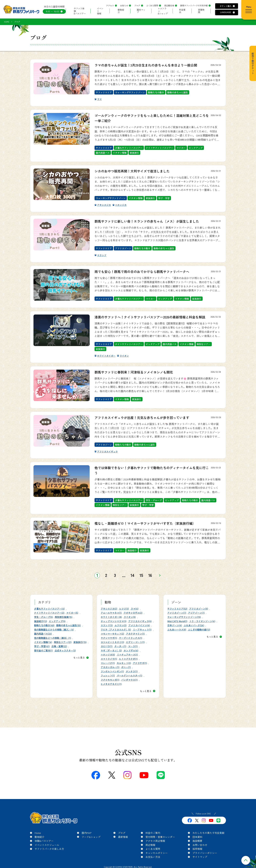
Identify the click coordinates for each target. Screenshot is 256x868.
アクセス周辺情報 (155, 841)
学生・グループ (154, 500)
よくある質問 (152, 5)
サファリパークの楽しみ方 (49, 849)
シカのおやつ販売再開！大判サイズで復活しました (132, 171)
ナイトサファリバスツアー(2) (49, 613)
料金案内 (182, 11)
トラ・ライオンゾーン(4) (202, 621)
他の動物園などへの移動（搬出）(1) (53, 638)
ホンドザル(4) (131, 650)
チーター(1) (120, 646)
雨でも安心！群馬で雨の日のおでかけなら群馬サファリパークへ (142, 272)
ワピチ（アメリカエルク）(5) (116, 630)
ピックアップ (196, 148)
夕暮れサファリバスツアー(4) (49, 609)
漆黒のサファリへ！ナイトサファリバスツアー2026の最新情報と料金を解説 (150, 317)
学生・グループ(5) (44, 617)
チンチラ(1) (132, 671)
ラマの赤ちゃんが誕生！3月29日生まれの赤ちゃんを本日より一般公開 (146, 65)
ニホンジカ (121, 205)
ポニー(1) (126, 667)
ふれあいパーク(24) (194, 625)
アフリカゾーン (123, 248)
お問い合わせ (200, 845)
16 (150, 575)
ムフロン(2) (121, 625)
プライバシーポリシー (205, 853)
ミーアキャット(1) (142, 630)
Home (38, 833)
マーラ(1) (133, 646)
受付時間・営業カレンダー (160, 837)
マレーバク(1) (108, 663)
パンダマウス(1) (129, 680)
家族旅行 (134, 153)
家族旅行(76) (80, 642)
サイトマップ (200, 857)
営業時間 (201, 11)
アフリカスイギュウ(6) (140, 621)
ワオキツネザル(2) (133, 613)
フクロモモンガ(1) (110, 680)
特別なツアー (204, 344)
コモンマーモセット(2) (112, 634)
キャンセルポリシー (156, 853)
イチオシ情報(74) (43, 642)
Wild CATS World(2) (177, 621)
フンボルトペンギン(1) (112, 671)
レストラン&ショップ (163, 11)
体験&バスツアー (44, 841)
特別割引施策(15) (64, 617)
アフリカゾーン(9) (199, 609)
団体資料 (197, 837)
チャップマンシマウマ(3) (114, 621)
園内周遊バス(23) (43, 634)
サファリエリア (104, 92)
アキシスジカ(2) (109, 609)
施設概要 (197, 841)
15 (141, 575)
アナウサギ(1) (140, 663)
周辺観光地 (169, 5)
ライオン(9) (130, 617)
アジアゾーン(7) (196, 613)
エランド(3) (107, 625)
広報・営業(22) (59, 646)
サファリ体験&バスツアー (80, 11)
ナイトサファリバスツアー (160, 148)
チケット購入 (226, 6)
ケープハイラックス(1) (131, 638)
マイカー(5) (72, 613)
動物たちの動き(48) (44, 625)
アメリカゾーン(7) (177, 613)
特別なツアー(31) (63, 642)
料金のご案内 (153, 833)
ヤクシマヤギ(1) (109, 638)
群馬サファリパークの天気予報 (194, 5)
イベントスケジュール (47, 845)
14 (132, 575)
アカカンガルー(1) (110, 667)
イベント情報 (100, 11)
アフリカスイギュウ (107, 451)
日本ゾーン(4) (175, 625)
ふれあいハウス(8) (177, 630)
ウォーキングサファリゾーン (130, 92)
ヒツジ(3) (124, 609)
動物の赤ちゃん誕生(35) (69, 625)
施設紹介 (132, 550)
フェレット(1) (108, 675)
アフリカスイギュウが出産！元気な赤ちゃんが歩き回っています (142, 418)
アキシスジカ (104, 205)
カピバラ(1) (107, 646)
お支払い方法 (153, 857)
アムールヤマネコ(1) (111, 613)
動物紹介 (121, 11)
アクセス (110, 5)
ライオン (124, 356)
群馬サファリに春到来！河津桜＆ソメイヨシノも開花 (134, 372)
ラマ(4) (135, 609)
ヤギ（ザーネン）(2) (111, 650)
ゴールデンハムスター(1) (129, 675)
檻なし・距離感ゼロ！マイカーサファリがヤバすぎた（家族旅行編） (145, 523)
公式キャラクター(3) (65, 650)
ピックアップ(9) (57, 621)
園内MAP (87, 833)
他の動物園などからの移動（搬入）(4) (54, 630)
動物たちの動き (156, 92)
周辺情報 (150, 845)
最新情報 (123, 837)
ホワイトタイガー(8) (111, 617)
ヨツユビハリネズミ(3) (112, 642)
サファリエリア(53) (177, 609)
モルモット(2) (124, 663)
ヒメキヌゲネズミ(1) (111, 684)
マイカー (181, 148)
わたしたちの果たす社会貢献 (208, 833)
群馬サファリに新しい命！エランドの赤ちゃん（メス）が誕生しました (147, 221)
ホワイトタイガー (106, 356)
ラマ (99, 99)
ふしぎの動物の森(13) (199, 630)
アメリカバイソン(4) (139, 625)
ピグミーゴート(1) (135, 642)
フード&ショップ (91, 837)
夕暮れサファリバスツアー (129, 148)
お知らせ (124, 5)
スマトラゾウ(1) (109, 659)
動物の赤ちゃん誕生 (178, 92)
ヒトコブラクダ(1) (128, 659)
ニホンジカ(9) (108, 655)
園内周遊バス (103, 153)
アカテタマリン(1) (135, 634)
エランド (102, 255)
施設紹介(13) (41, 621)
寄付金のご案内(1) (43, 650)
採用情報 (197, 849)
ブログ (137, 5)
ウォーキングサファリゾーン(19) (184, 617)
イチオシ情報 (120, 153)
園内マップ (141, 11)
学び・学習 (164, 198)
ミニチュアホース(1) (127, 655)
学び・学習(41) (42, 646)
